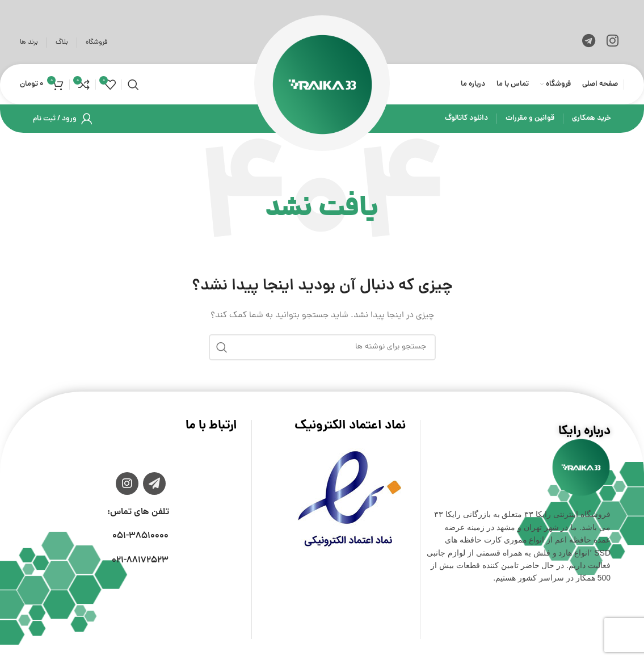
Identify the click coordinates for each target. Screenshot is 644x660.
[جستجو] (133, 85)
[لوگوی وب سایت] (322, 85)
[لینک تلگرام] (589, 43)
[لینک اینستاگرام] (613, 43)
